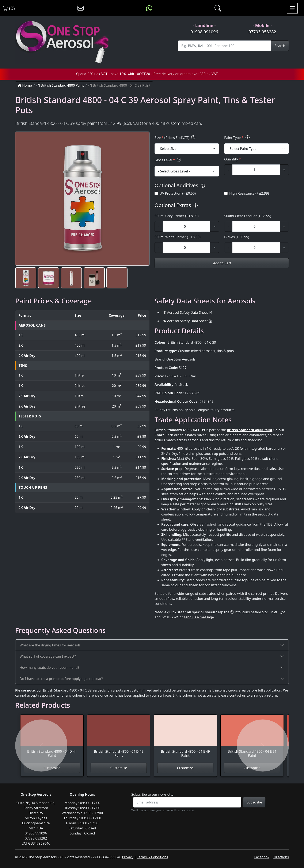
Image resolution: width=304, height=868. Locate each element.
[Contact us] (81, 8)
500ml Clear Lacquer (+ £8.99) (248, 216)
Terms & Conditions (153, 857)
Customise (119, 768)
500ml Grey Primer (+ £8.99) (177, 216)
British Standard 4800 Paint (60, 85)
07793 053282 (262, 32)
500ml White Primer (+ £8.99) (178, 237)
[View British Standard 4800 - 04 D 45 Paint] (119, 739)
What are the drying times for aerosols (50, 645)
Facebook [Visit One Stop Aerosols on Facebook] (262, 857)
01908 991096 (204, 32)
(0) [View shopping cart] (9, 8)
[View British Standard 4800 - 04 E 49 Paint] (185, 739)
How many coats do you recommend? (49, 667)
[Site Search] (224, 46)
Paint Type (237, 138)
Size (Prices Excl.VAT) (176, 138)
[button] (26, 278)
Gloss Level (168, 160)
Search (280, 46)
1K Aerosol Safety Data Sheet (185, 312)
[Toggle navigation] (292, 8)
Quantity (232, 159)
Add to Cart (222, 263)
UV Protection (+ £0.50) (178, 193)
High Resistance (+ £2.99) (249, 193)
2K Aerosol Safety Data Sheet (185, 321)
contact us (238, 695)
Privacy (128, 857)
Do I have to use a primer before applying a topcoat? (61, 679)
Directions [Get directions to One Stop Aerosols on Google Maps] (281, 857)
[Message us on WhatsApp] (149, 8)
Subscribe (254, 802)
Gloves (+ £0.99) (237, 237)
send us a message (199, 617)
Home (25, 85)
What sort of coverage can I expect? (48, 656)
